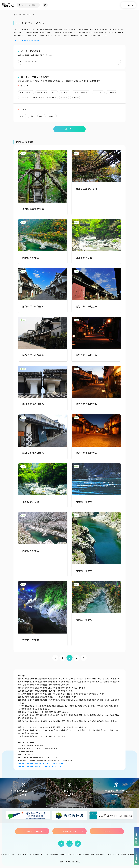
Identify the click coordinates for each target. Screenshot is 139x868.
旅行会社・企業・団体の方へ (70, 854)
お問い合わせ (133, 854)
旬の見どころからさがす (116, 793)
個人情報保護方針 (36, 854)
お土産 (76, 98)
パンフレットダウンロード (32, 831)
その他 (53, 116)
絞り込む (69, 129)
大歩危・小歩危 (31, 258)
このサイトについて (9, 854)
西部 (33, 116)
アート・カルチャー (82, 92)
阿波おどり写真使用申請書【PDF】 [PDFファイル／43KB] (40, 766)
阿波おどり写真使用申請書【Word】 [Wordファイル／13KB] (41, 763)
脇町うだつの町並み (33, 306)
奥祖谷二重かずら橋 (33, 209)
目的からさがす (69, 793)
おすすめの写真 (27, 92)
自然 (55, 92)
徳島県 (124, 854)
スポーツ (25, 98)
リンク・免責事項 (51, 854)
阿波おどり (43, 92)
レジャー (112, 92)
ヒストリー (99, 92)
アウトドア (38, 98)
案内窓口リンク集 (69, 831)
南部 (42, 116)
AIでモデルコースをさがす (23, 793)
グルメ (65, 98)
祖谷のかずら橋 (84, 258)
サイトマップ (23, 854)
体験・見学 (52, 98)
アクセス (107, 831)
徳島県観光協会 (89, 854)
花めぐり (66, 92)
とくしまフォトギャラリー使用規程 (27, 40)
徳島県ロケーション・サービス (108, 854)
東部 (23, 116)
